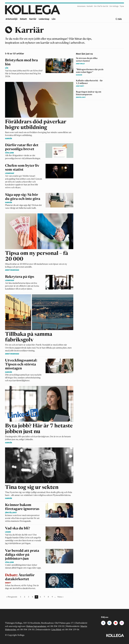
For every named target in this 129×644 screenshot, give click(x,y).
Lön (54, 19)
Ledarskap (44, 19)
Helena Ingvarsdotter (36, 626)
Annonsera (81, 6)
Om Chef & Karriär (101, 6)
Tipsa (122, 6)
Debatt (23, 19)
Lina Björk (56, 630)
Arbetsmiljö (12, 19)
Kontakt (90, 6)
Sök (120, 19)
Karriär (33, 19)
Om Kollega (114, 6)
